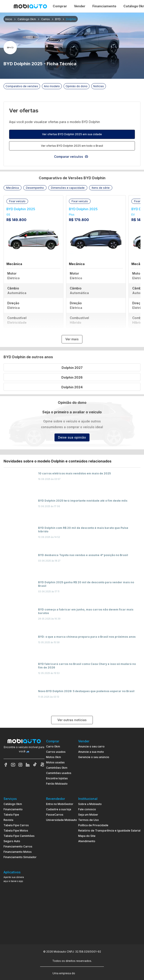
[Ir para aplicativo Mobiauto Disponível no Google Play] (24, 918)
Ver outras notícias (72, 720)
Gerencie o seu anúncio (94, 757)
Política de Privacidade (93, 825)
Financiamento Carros (18, 846)
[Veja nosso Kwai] (42, 765)
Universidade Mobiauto (61, 820)
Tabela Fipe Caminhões (19, 836)
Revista (8, 820)
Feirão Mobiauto (57, 784)
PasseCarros (55, 815)
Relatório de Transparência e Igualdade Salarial (109, 831)
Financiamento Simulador (20, 857)
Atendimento (87, 841)
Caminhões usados (59, 773)
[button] (13, 188)
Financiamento (13, 809)
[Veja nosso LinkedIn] (28, 765)
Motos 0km (54, 757)
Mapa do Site (87, 836)
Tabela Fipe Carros (16, 825)
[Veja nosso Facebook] (6, 765)
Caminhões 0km (57, 768)
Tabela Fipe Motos (16, 831)
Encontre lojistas (57, 778)
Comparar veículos (71, 157)
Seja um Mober (88, 815)
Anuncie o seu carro (91, 746)
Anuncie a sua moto (91, 752)
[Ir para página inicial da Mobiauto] (30, 6)
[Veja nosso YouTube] (13, 765)
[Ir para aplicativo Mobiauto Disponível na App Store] (24, 930)
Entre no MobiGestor (60, 804)
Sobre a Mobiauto (90, 804)
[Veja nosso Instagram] (20, 765)
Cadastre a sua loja (59, 809)
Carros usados (56, 752)
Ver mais (72, 339)
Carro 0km (53, 746)
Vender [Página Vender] (80, 6)
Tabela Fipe (11, 815)
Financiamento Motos (18, 852)
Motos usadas (55, 762)
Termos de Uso (89, 820)
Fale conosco (87, 809)
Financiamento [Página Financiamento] (104, 6)
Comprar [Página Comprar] (60, 6)
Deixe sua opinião (72, 437)
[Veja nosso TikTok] (35, 765)
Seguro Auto (12, 841)
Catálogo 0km (13, 804)
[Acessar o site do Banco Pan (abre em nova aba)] (85, 973)
